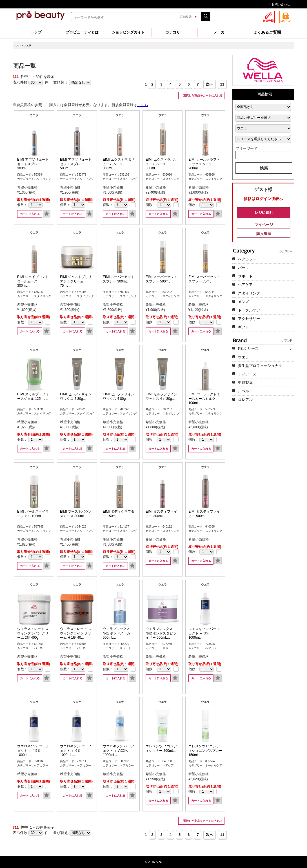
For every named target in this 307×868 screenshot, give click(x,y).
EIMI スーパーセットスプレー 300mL (119, 279)
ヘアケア (245, 285)
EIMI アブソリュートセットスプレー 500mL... (76, 164)
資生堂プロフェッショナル (260, 366)
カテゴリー (174, 32)
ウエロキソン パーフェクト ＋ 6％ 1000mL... (76, 751)
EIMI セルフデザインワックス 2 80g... (76, 396)
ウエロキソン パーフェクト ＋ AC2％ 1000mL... (118, 751)
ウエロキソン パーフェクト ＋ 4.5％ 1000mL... (33, 751)
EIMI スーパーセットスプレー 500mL (161, 279)
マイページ (264, 225)
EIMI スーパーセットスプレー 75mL (204, 279)
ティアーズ (247, 374)
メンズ (243, 302)
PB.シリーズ (248, 348)
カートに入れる (30, 214)
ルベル (243, 391)
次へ (210, 84)
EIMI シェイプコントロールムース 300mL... (33, 281)
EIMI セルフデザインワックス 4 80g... (119, 396)
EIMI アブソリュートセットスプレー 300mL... (33, 164)
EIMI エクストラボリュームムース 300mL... (119, 164)
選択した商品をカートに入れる (202, 96)
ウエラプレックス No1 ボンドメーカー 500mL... (118, 633)
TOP (17, 46)
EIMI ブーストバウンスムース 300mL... (76, 514)
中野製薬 (245, 383)
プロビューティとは (82, 32)
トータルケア (249, 310)
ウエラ (27, 46)
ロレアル (245, 400)
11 (222, 84)
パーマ (243, 268)
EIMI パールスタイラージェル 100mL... (33, 514)
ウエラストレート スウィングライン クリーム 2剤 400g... (33, 633)
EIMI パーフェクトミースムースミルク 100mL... (204, 399)
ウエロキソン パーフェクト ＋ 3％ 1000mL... (204, 633)
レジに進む (264, 213)
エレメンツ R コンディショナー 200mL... (161, 748)
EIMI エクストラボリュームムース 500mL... (161, 164)
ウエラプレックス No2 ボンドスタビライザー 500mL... (161, 633)
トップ (36, 32)
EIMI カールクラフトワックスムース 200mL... (204, 164)
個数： (22, 205)
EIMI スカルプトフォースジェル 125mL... (33, 396)
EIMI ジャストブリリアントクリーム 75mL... (76, 281)
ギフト (243, 327)
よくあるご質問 (267, 32)
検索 (264, 168)
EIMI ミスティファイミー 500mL (204, 514)
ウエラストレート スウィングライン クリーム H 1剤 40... (76, 633)
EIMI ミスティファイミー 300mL (161, 514)
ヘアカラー (247, 259)
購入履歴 (264, 234)
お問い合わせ (281, 4)
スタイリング (249, 293)
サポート (245, 276)
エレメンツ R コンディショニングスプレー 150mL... (205, 751)
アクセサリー (249, 319)
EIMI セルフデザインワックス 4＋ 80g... (161, 396)
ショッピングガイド (128, 32)
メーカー (221, 32)
